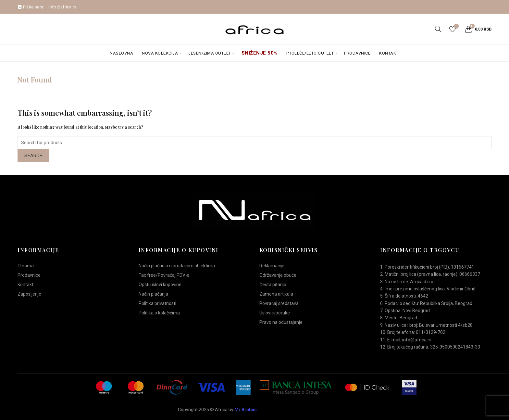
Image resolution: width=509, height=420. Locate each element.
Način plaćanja (153, 294)
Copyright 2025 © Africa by (217, 410)
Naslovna (121, 53)
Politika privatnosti (157, 303)
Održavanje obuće (278, 275)
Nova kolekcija (160, 53)
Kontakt (389, 53)
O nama (26, 266)
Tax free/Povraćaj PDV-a (164, 275)
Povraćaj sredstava (279, 303)
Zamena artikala (276, 294)
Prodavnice (357, 53)
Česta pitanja (273, 285)
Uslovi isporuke (275, 313)
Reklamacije (272, 266)
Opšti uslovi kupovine (160, 285)
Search (33, 156)
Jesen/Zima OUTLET (210, 53)
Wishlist (456, 26)
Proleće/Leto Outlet (310, 53)
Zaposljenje (29, 294)
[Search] (438, 29)
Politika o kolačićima (159, 313)
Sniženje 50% (260, 53)
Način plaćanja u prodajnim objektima (177, 266)
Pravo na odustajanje (281, 322)
